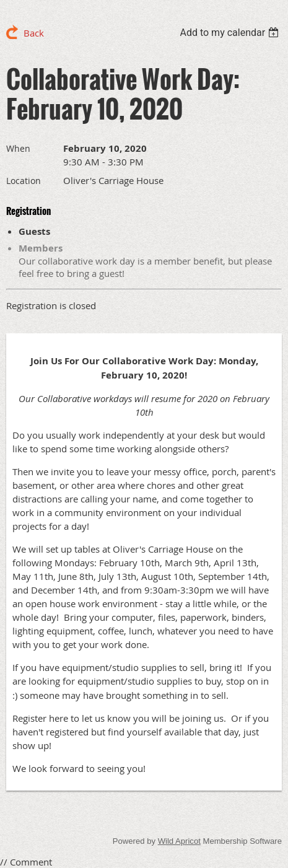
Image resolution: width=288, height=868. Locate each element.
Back (34, 33)
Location (24, 181)
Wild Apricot (179, 841)
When (18, 148)
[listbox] (231, 33)
